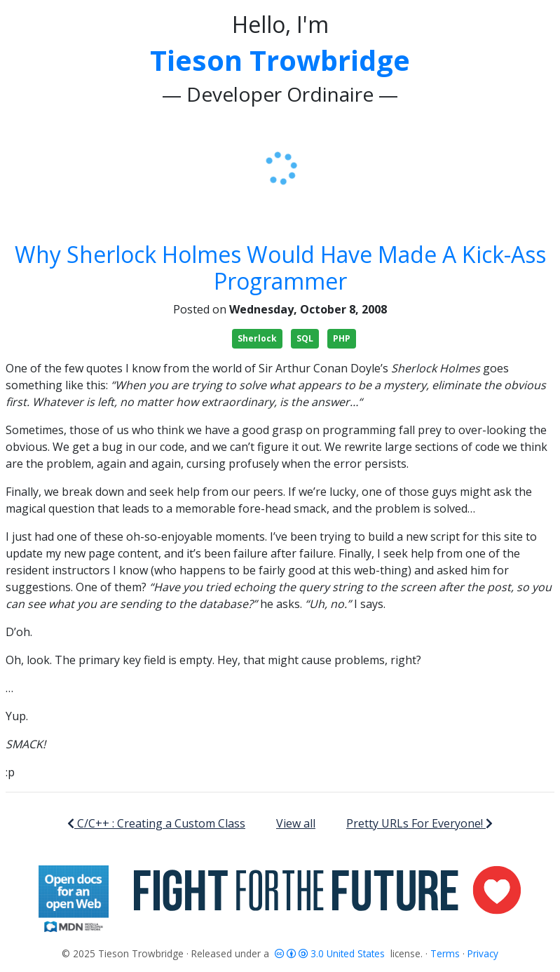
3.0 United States (331, 953)
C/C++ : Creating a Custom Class (156, 823)
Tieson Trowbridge (280, 60)
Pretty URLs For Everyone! (419, 823)
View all (296, 823)
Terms (445, 953)
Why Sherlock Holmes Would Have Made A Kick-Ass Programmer (280, 268)
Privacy (483, 953)
